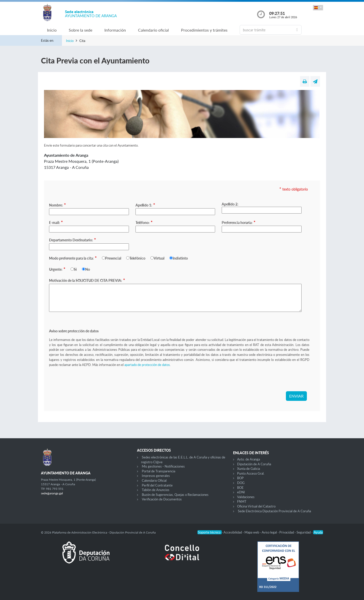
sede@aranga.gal (52, 493)
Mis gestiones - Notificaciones (163, 466)
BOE (240, 488)
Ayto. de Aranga (248, 459)
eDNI (241, 492)
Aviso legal (270, 532)
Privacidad (287, 532)
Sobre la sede (81, 30)
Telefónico (137, 258)
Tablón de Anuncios (156, 490)
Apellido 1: (145, 205)
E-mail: (56, 222)
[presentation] (87, 381)
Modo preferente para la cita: (73, 258)
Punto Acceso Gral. (251, 473)
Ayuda (318, 532)
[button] (318, 8)
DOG (241, 483)
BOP (240, 478)
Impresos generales (156, 476)
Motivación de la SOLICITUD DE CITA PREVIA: (87, 280)
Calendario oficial (153, 30)
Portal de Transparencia (158, 471)
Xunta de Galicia (248, 469)
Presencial (113, 258)
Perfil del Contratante (157, 485)
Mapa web (252, 532)
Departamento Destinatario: (73, 240)
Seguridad (304, 532)
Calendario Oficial (154, 480)
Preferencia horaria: (239, 222)
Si (75, 269)
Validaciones (246, 497)
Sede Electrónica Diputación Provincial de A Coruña (274, 511)
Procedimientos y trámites (204, 30)
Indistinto (180, 258)
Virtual (159, 258)
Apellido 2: (230, 204)
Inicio (52, 30)
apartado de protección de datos (147, 365)
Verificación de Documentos (162, 499)
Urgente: (57, 269)
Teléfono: (144, 222)
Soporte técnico (210, 532)
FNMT (242, 501)
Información (115, 30)
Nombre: (58, 205)
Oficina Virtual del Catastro (256, 506)
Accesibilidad (233, 532)
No (88, 269)
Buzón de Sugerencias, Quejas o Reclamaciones (175, 495)
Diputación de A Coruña (254, 464)
